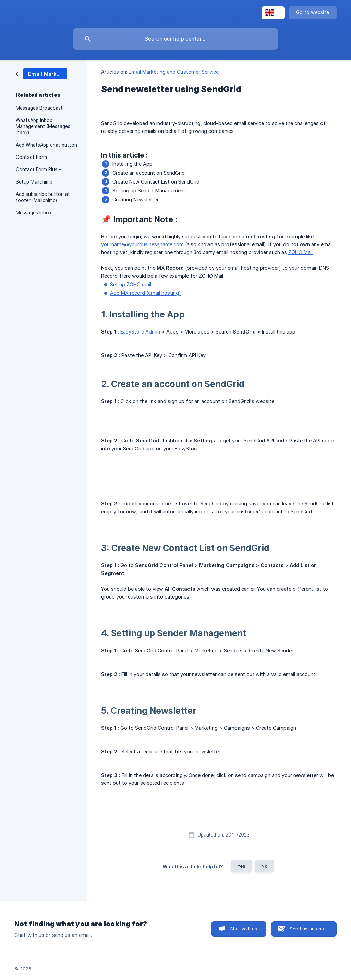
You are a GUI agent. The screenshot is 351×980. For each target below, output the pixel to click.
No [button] (264, 866)
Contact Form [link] (31, 157)
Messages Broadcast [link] (39, 108)
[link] (41, 73)
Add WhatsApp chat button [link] (46, 145)
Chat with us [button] (244, 929)
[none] (273, 13)
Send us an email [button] (309, 929)
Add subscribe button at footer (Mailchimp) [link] (43, 197)
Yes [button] (241, 866)
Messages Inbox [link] (34, 213)
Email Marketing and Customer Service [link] (174, 72)
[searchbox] (175, 39)
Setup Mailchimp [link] (34, 182)
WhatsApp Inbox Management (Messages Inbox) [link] (43, 126)
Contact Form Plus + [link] (39, 169)
